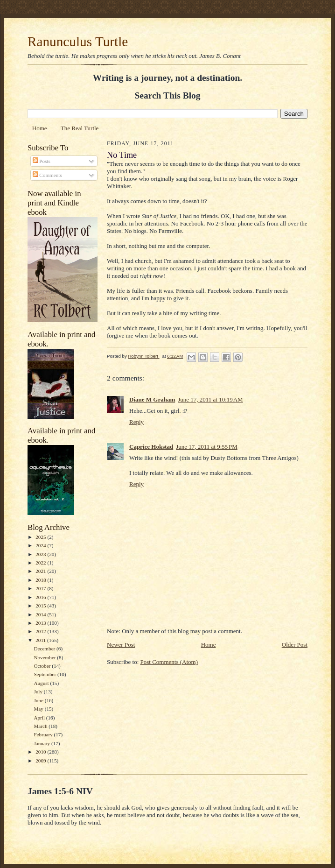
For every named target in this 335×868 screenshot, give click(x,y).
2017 (41, 588)
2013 (41, 623)
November (45, 657)
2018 (41, 580)
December (45, 649)
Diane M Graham (152, 399)
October (43, 666)
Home (40, 128)
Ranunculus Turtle (78, 42)
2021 (41, 571)
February (44, 734)
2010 (41, 752)
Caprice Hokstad (151, 447)
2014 (41, 614)
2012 (41, 631)
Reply (136, 422)
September (45, 674)
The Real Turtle (80, 128)
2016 (41, 597)
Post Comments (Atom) (169, 662)
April (40, 718)
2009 (41, 761)
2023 (41, 554)
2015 (41, 606)
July (38, 692)
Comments (47, 175)
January (42, 743)
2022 (41, 563)
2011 (41, 640)
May (39, 709)
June (39, 700)
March (41, 726)
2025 (41, 537)
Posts (42, 161)
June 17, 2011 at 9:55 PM (207, 447)
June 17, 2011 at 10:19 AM (210, 399)
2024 (41, 545)
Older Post (295, 645)
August (42, 683)
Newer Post (121, 645)
